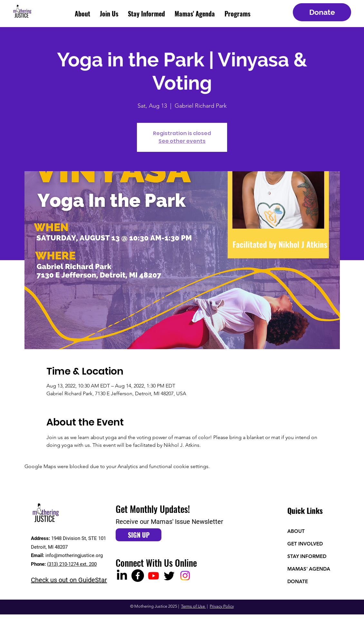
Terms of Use (193, 606)
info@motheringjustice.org (74, 555)
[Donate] (322, 12)
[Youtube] (153, 576)
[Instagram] (185, 576)
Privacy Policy (222, 606)
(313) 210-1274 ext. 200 (72, 564)
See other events (182, 141)
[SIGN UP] (139, 535)
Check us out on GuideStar (69, 580)
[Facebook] (138, 576)
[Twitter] (169, 576)
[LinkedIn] (122, 576)
